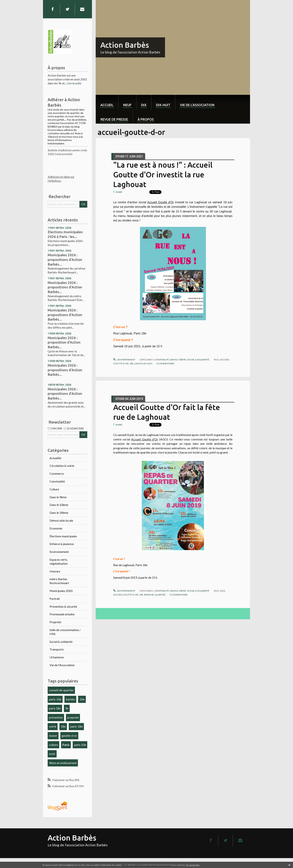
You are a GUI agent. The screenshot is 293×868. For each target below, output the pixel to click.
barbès (70, 699)
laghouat (140, 363)
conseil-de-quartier (61, 690)
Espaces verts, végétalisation (59, 561)
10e (82, 699)
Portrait (55, 599)
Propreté (55, 622)
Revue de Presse (114, 119)
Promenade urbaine (62, 614)
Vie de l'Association (62, 665)
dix (144, 105)
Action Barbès (125, 45)
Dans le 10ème (59, 505)
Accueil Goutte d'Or (161, 202)
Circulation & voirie (62, 466)
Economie (56, 528)
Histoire (55, 571)
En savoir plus (193, 865)
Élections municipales (63, 536)
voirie (53, 726)
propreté (73, 717)
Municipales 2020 (61, 591)
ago (150, 363)
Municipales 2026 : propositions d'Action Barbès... (65, 260)
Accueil (107, 105)
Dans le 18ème (59, 513)
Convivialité (57, 481)
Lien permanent (124, 360)
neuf (127, 105)
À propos (146, 119)
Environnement (59, 552)
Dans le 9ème (58, 497)
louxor (53, 735)
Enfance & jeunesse (62, 544)
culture (53, 745)
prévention (56, 717)
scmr (52, 754)
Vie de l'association (197, 105)
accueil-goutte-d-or (126, 595)
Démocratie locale (61, 520)
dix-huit (163, 105)
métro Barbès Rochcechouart (59, 581)
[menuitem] (107, 102)
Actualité (55, 458)
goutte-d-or (69, 735)
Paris (66, 745)
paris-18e (76, 726)
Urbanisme (57, 657)
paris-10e (55, 699)
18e (63, 726)
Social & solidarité (61, 642)
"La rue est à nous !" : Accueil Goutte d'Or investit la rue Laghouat (163, 175)
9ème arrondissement (63, 763)
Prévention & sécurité (63, 606)
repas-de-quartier (155, 595)
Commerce (57, 473)
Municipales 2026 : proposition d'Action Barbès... (64, 342)
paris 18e (55, 708)
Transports (57, 649)
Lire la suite (74, 83)
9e (67, 708)
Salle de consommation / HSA (65, 632)
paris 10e (80, 745)
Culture (54, 489)
